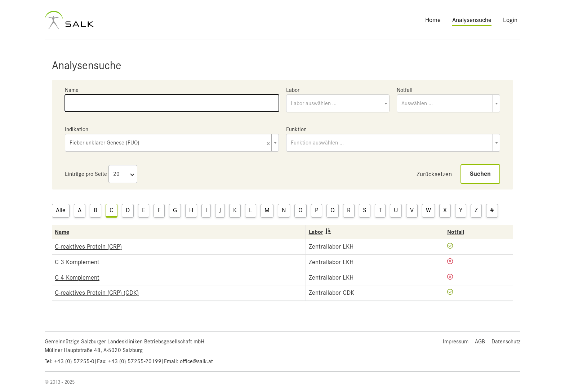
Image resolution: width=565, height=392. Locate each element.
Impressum (456, 342)
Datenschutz (506, 342)
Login (510, 20)
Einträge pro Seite (86, 174)
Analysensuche (472, 20)
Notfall (405, 90)
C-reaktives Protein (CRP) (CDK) (97, 293)
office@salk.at (196, 361)
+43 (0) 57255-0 (74, 361)
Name (72, 90)
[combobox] (338, 103)
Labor (293, 90)
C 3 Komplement (77, 262)
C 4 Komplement (77, 277)
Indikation (77, 129)
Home (433, 20)
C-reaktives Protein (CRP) (88, 246)
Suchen (480, 174)
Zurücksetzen (434, 174)
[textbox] (338, 103)
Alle (61, 210)
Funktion (296, 129)
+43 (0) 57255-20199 (135, 361)
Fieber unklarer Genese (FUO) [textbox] (170, 143)
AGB (480, 342)
